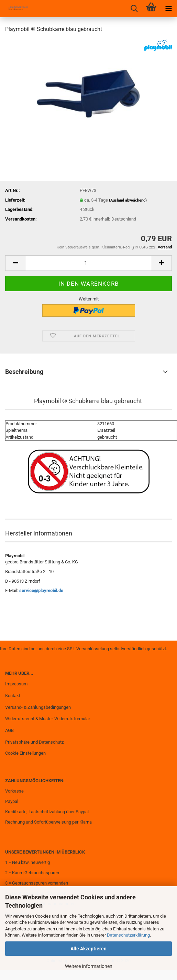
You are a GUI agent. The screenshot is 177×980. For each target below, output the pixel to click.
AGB (9, 730)
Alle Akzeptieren (88, 949)
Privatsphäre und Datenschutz (34, 742)
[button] (15, 263)
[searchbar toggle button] (134, 9)
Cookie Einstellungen (25, 753)
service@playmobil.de (41, 590)
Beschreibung (24, 372)
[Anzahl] (88, 263)
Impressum (16, 684)
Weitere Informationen (89, 966)
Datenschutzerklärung (128, 935)
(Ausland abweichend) (128, 200)
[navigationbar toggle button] (168, 9)
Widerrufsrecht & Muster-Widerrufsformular (48, 719)
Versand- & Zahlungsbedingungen (38, 707)
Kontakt (13, 696)
